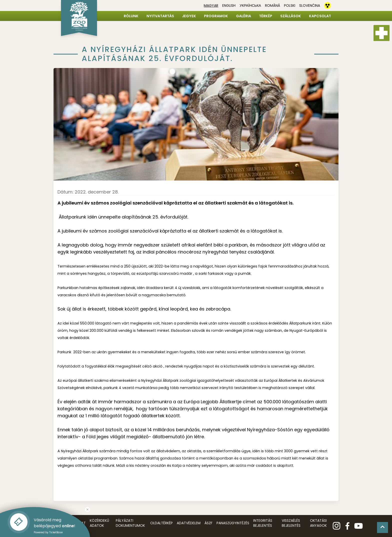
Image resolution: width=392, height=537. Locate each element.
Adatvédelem (189, 523)
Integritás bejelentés (263, 523)
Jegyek (189, 16)
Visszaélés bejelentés (291, 523)
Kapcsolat (320, 16)
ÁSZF (208, 523)
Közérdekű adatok (99, 523)
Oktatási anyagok (318, 523)
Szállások (291, 16)
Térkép (266, 16)
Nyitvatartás (160, 16)
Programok (216, 16)
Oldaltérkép (161, 523)
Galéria (243, 16)
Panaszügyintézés (233, 523)
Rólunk (131, 16)
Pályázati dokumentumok (130, 523)
